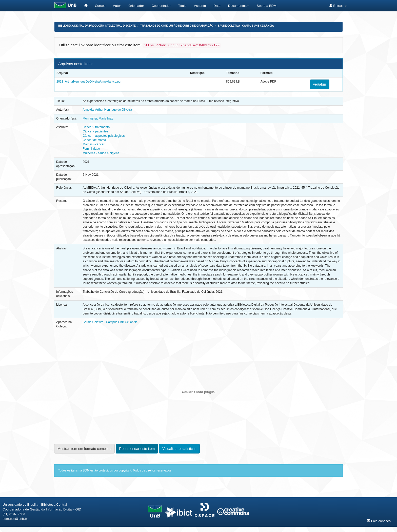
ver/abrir (320, 84)
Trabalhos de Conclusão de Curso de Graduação (177, 26)
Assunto (200, 6)
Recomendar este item (137, 449)
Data (217, 6)
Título (182, 6)
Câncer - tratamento (96, 127)
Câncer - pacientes (95, 131)
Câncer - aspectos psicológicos (104, 136)
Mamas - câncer (93, 144)
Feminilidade (91, 149)
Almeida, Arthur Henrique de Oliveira (107, 110)
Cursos (100, 6)
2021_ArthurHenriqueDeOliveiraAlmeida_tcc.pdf (89, 82)
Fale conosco (379, 521)
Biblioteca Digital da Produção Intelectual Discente (97, 26)
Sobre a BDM (267, 6)
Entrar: (338, 6)
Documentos (239, 6)
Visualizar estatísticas (179, 449)
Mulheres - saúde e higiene (101, 153)
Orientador (136, 6)
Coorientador (161, 6)
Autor (117, 6)
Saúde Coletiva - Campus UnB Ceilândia (246, 26)
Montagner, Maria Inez (98, 119)
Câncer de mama (94, 140)
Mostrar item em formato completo (84, 449)
